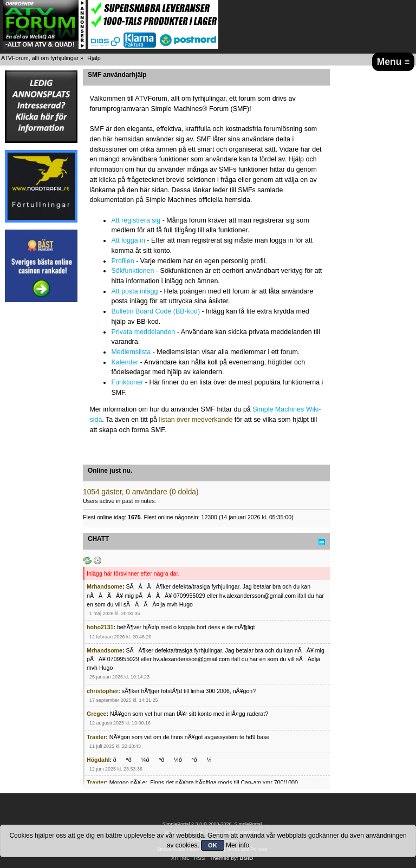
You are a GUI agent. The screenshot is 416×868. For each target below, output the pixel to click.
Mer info (238, 845)
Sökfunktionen (132, 271)
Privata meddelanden (143, 332)
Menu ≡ (394, 62)
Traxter (96, 737)
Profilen (122, 261)
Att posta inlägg (134, 291)
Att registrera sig (136, 220)
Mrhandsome (105, 586)
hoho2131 (100, 627)
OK (213, 845)
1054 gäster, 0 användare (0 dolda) (141, 492)
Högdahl (98, 760)
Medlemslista (131, 352)
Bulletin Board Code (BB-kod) (155, 311)
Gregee (97, 714)
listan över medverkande (196, 420)
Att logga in (128, 240)
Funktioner (127, 382)
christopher (102, 691)
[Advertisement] (41, 472)
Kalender (125, 362)
